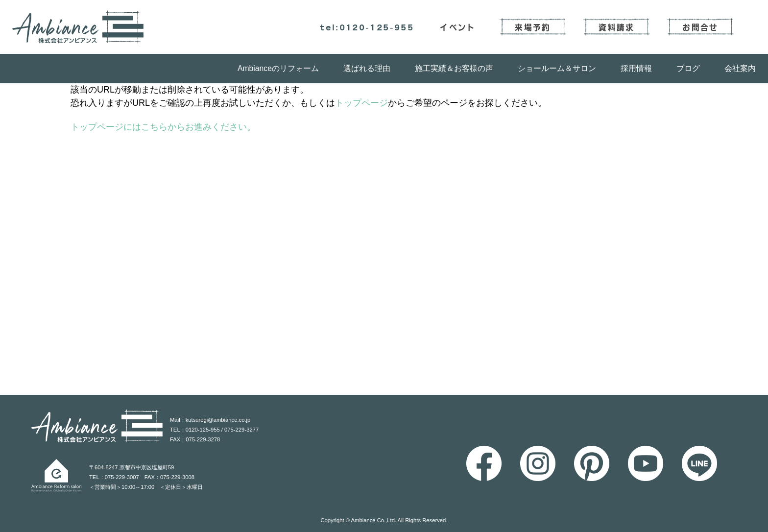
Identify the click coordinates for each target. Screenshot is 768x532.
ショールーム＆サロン (557, 68)
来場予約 (533, 27)
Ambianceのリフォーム (278, 68)
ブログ (688, 68)
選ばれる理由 (367, 68)
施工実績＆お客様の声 (454, 68)
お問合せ (700, 27)
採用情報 (636, 68)
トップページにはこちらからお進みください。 (163, 127)
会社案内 (740, 68)
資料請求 (616, 27)
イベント (458, 27)
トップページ (361, 103)
